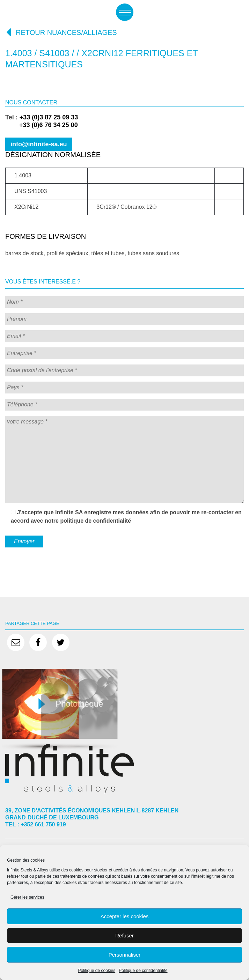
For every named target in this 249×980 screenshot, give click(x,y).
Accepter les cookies (125, 916)
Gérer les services (27, 897)
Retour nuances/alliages (61, 32)
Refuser (124, 935)
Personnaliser (125, 955)
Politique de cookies (97, 971)
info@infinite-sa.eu (39, 144)
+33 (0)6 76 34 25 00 (42, 125)
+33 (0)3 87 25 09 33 (49, 117)
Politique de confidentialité (143, 971)
